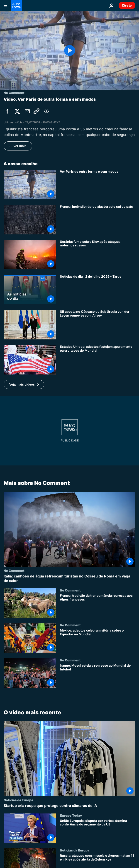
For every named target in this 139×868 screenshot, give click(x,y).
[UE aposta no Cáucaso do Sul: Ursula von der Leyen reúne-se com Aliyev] (98, 325)
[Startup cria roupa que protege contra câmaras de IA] (69, 806)
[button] (24, 384)
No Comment (14, 570)
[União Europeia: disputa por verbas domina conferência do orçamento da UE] (98, 831)
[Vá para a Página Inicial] (16, 5)
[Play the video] (69, 50)
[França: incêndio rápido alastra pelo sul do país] (98, 220)
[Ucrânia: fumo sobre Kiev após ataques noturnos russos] (98, 255)
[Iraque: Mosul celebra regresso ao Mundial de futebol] (98, 676)
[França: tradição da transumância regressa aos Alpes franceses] (98, 606)
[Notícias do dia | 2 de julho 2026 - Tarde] (98, 290)
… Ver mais (18, 146)
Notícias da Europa (18, 800)
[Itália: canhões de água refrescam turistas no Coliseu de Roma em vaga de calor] (69, 578)
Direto (127, 5)
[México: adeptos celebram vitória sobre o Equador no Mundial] (98, 641)
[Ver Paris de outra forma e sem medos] (98, 185)
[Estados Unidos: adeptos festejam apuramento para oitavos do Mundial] (98, 360)
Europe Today (71, 815)
